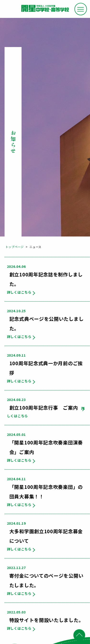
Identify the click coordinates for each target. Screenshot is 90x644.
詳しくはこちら (19, 292)
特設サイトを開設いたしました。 (47, 620)
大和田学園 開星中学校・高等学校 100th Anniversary (45, 10)
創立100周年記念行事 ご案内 (44, 408)
